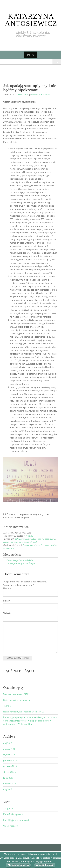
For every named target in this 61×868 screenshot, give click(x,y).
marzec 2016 (9, 749)
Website (7, 613)
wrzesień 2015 (10, 766)
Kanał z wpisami (13, 814)
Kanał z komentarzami (16, 820)
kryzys (6, 542)
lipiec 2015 (8, 778)
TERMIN (7, 706)
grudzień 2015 (10, 760)
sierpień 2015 (10, 772)
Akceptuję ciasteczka (18, 865)
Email (7, 601)
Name (7, 588)
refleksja (29, 536)
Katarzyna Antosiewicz (31, 20)
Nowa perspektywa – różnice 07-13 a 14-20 (24, 712)
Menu (31, 55)
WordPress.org (10, 826)
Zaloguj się (8, 808)
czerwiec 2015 (10, 784)
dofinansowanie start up (26, 539)
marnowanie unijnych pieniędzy (24, 542)
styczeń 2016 (9, 755)
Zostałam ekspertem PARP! (16, 694)
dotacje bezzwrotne (46, 539)
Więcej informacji (45, 865)
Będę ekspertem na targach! (17, 700)
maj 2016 (8, 743)
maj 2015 (8, 789)
